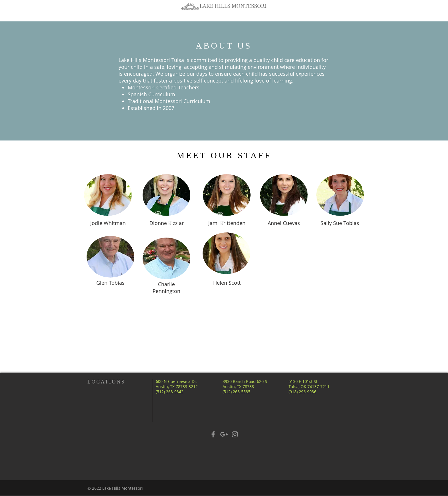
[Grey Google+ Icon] (224, 434)
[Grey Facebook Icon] (213, 434)
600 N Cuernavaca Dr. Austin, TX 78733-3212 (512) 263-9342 (177, 386)
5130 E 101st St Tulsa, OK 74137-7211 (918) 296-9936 (309, 386)
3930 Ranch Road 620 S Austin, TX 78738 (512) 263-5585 (245, 386)
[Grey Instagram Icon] (235, 434)
